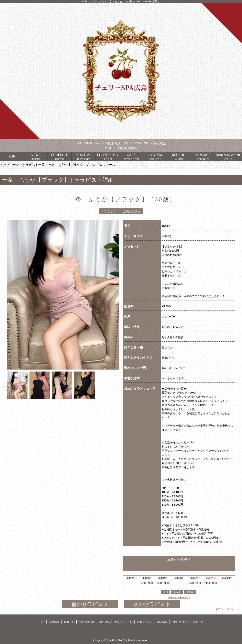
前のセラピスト (90, 604)
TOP (12, 156)
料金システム (145, 622)
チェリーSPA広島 (117, 640)
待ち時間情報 (87, 622)
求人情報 (162, 622)
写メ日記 (104, 622)
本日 (165, 592)
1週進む (177, 592)
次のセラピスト (152, 604)
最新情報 (54, 622)
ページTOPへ (225, 609)
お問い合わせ (180, 622)
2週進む (190, 592)
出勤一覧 (69, 622)
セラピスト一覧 (34, 165)
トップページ (9, 165)
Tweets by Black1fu (179, 597)
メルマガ (198, 622)
